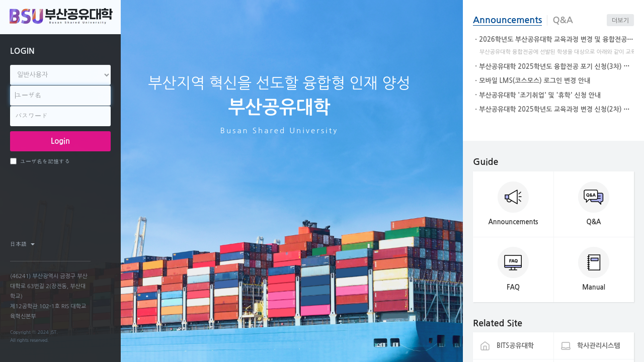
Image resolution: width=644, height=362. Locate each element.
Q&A (562, 20)
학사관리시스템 (599, 346)
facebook (66, 244)
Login (60, 141)
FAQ (513, 287)
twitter (83, 244)
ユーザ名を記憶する (40, 161)
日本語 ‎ (22, 244)
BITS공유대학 (515, 346)
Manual (594, 287)
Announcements (507, 20)
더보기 (620, 21)
